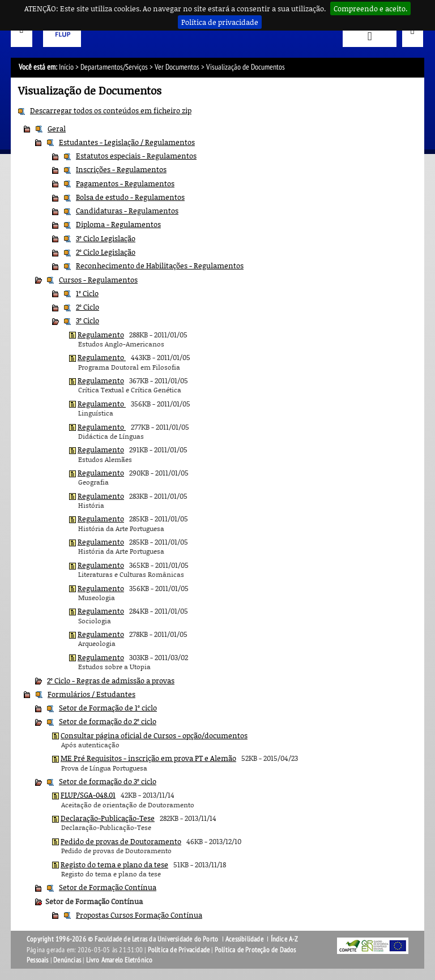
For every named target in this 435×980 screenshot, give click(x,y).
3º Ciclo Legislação (106, 238)
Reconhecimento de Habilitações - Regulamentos (160, 266)
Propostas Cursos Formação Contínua (139, 915)
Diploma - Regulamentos (118, 224)
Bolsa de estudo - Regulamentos (130, 197)
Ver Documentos (177, 67)
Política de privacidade (220, 22)
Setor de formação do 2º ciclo (108, 721)
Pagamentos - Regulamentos (125, 183)
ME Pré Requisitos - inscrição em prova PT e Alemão (148, 758)
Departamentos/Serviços (114, 67)
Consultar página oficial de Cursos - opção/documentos (154, 735)
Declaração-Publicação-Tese (108, 818)
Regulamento (101, 335)
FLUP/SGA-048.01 (88, 795)
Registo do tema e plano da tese (114, 865)
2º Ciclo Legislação (106, 252)
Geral (57, 129)
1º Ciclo (87, 293)
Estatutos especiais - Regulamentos (136, 156)
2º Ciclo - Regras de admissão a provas (111, 681)
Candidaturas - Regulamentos (127, 211)
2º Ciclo (88, 307)
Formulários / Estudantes (91, 694)
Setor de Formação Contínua (108, 887)
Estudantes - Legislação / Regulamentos (127, 142)
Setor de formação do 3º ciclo (108, 781)
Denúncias (67, 960)
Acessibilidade (244, 939)
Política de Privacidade (179, 950)
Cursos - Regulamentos (98, 280)
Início (66, 67)
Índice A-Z (285, 939)
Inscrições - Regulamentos (121, 169)
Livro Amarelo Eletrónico (120, 960)
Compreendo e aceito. (370, 8)
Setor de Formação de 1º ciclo (108, 708)
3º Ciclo (88, 320)
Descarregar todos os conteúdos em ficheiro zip (111, 110)
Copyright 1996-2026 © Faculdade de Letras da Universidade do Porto (123, 939)
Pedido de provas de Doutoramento (121, 841)
